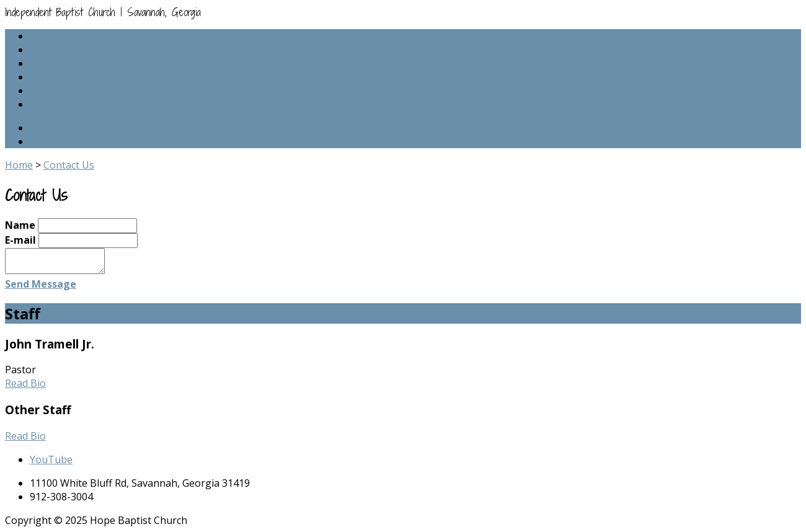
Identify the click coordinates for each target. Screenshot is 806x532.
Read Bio (25, 383)
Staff (41, 50)
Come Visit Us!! (64, 91)
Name (20, 225)
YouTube (51, 128)
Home (44, 36)
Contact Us (55, 104)
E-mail (20, 240)
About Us (51, 63)
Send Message (41, 284)
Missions (51, 77)
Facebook (52, 141)
